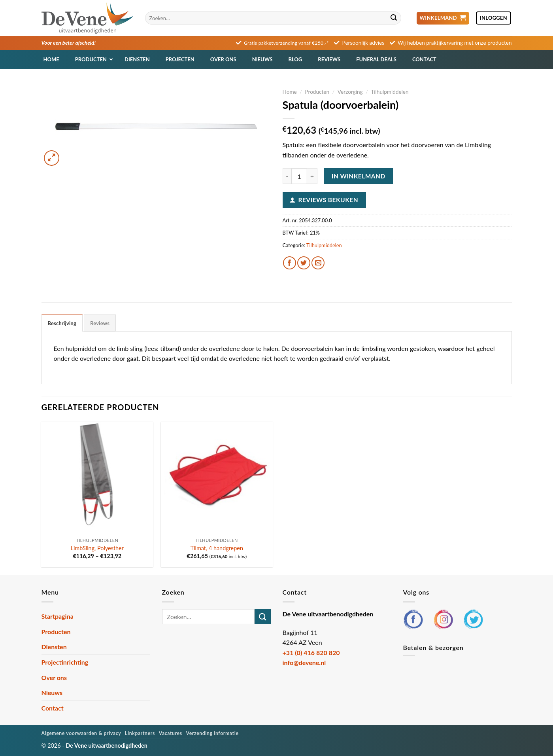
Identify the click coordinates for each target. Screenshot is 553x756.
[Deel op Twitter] (304, 263)
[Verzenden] (394, 18)
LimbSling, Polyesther (97, 548)
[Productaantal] (299, 176)
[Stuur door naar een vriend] (318, 263)
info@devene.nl (304, 662)
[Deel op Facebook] (290, 263)
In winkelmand (359, 176)
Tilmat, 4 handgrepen (217, 548)
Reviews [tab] (100, 323)
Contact (53, 708)
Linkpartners (140, 733)
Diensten (54, 647)
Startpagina (58, 616)
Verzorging (350, 92)
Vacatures (171, 733)
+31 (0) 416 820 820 (311, 653)
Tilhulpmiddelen (390, 92)
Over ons (54, 677)
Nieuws (52, 693)
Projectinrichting (65, 662)
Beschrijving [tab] (62, 323)
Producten (317, 92)
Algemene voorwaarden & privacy (81, 733)
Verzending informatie (212, 733)
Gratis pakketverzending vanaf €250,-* (286, 43)
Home (290, 92)
